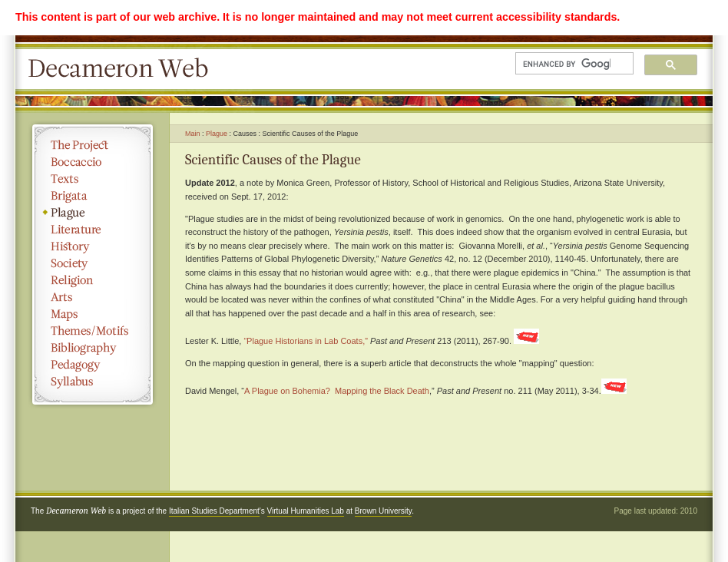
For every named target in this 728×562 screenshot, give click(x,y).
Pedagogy (93, 365)
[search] (567, 64)
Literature (93, 230)
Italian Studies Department (214, 511)
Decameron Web (123, 69)
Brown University (383, 511)
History (93, 246)
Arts (93, 297)
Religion (93, 280)
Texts (93, 179)
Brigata (93, 196)
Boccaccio (93, 162)
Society (93, 263)
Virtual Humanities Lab (306, 511)
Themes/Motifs (93, 331)
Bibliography (93, 348)
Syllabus (93, 382)
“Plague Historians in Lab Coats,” (305, 341)
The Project (93, 145)
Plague (93, 213)
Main (193, 134)
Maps (93, 314)
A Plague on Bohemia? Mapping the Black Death (337, 391)
